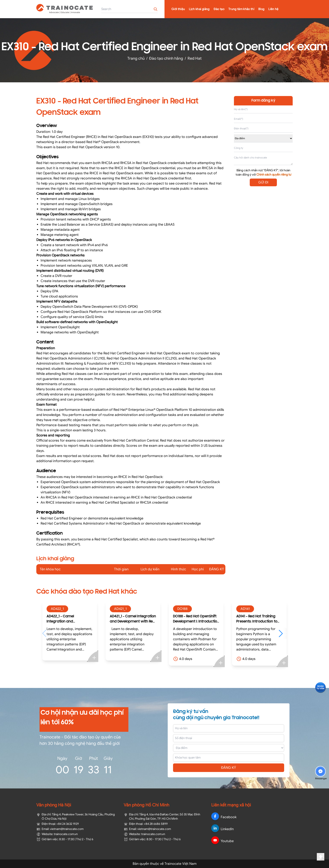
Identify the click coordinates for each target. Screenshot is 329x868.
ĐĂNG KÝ (229, 768)
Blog (261, 9)
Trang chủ (136, 58)
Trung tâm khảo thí (241, 9)
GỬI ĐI (263, 182)
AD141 (245, 609)
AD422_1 (57, 609)
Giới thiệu (178, 9)
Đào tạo (219, 9)
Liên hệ (273, 9)
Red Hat (195, 58)
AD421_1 (120, 609)
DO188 (182, 609)
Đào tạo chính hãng (166, 58)
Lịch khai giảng (199, 9)
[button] (283, 633)
